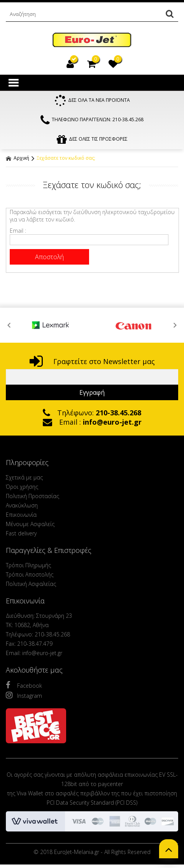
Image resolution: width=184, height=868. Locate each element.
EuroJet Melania (92, 40)
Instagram (24, 695)
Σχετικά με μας (24, 477)
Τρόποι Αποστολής (30, 574)
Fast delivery (21, 533)
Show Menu (14, 83)
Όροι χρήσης (22, 487)
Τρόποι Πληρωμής (28, 565)
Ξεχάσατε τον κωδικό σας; (66, 158)
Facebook (24, 685)
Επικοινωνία (21, 515)
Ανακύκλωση (22, 505)
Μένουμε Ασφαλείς (30, 524)
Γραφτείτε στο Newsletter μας (92, 361)
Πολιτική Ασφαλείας (31, 584)
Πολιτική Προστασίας (32, 496)
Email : (18, 231)
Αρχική (18, 158)
